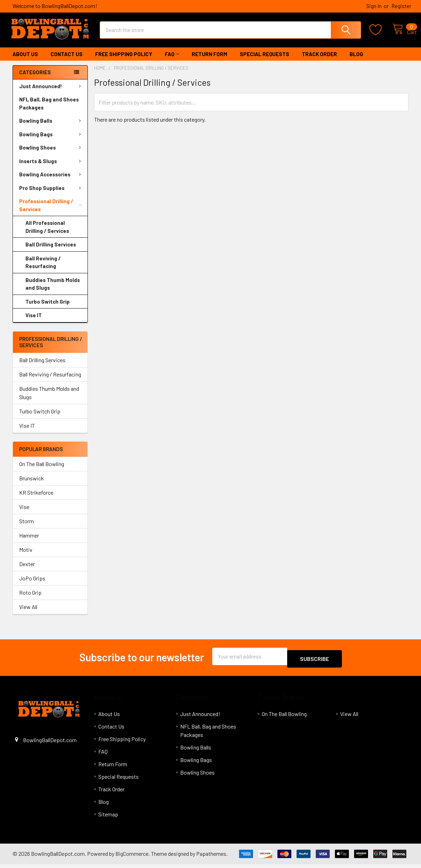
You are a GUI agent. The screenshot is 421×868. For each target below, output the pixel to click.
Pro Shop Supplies (52, 194)
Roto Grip (30, 599)
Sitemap (108, 818)
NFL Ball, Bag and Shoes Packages (49, 110)
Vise (24, 513)
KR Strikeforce (36, 499)
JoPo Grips (32, 584)
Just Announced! (52, 92)
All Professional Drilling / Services (47, 233)
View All (28, 613)
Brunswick (32, 484)
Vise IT (34, 321)
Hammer (29, 542)
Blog (356, 60)
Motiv (26, 556)
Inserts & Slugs (52, 167)
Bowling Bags (52, 140)
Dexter (27, 570)
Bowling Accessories (52, 181)
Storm (26, 527)
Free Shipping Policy (124, 60)
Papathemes (211, 857)
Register (401, 6)
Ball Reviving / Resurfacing (43, 269)
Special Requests (265, 60)
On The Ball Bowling (42, 470)
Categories (35, 78)
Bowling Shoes (52, 154)
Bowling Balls (52, 127)
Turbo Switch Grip (48, 308)
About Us (25, 60)
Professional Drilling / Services (50, 211)
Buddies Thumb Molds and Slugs (53, 290)
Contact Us (67, 60)
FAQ (172, 60)
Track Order (319, 60)
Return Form (209, 60)
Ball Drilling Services (51, 251)
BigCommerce (132, 857)
